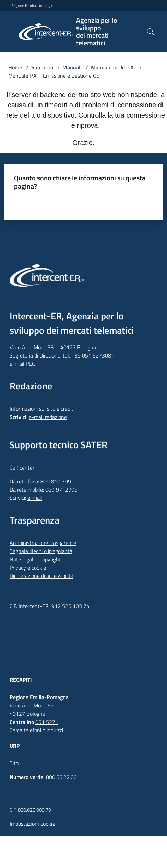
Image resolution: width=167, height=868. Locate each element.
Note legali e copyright (35, 559)
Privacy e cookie (28, 568)
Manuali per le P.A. (113, 67)
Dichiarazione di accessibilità (41, 576)
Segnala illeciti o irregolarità (41, 551)
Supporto (42, 67)
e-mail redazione (48, 417)
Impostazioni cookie (32, 824)
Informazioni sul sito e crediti (42, 409)
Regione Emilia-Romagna (32, 6)
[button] (151, 32)
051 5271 (47, 722)
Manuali (72, 67)
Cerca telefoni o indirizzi (36, 730)
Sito (14, 763)
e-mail (17, 364)
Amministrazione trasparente (43, 543)
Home (15, 67)
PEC (30, 364)
